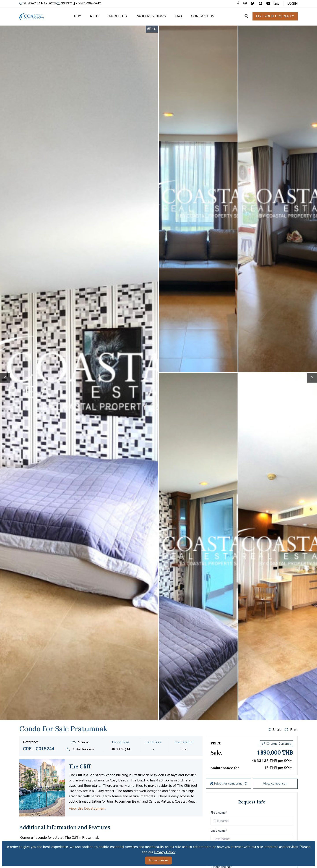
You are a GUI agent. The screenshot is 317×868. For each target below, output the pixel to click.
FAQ (178, 16)
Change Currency (276, 744)
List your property (275, 16)
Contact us (203, 16)
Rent (95, 16)
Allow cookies (158, 860)
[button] (312, 378)
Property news (151, 16)
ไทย (276, 4)
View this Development (87, 809)
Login (292, 4)
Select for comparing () (229, 784)
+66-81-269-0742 (86, 3)
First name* (219, 813)
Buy (78, 16)
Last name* (219, 831)
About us (118, 16)
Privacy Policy (165, 852)
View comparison (275, 784)
